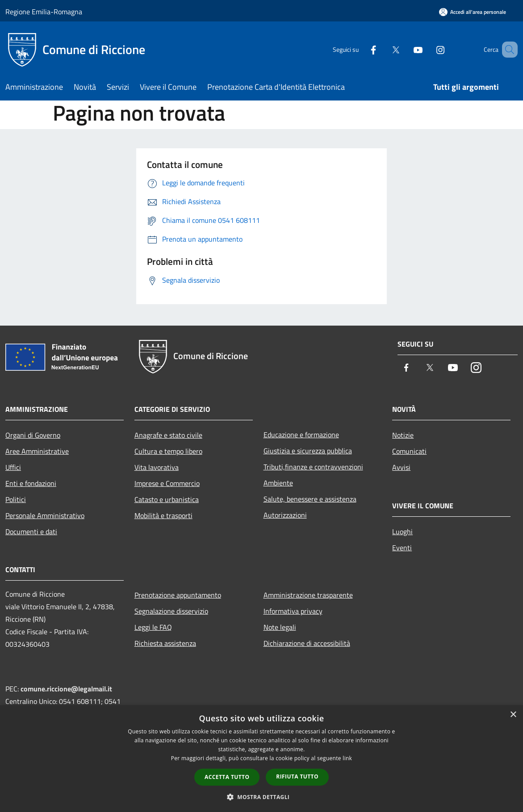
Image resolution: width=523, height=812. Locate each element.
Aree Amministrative (37, 451)
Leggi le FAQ (153, 627)
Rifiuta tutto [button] (297, 776)
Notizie (403, 435)
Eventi (402, 548)
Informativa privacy (293, 611)
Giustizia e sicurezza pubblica (308, 451)
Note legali (280, 627)
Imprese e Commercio (167, 483)
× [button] (513, 715)
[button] (262, 797)
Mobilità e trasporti (163, 515)
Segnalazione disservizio (171, 611)
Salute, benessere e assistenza (310, 499)
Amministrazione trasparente (308, 595)
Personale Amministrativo (45, 515)
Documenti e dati (31, 532)
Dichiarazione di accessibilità (307, 643)
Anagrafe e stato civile (168, 435)
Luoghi (402, 532)
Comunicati (409, 451)
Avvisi (401, 467)
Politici (16, 499)
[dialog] (261, 759)
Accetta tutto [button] (227, 777)
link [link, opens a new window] (347, 758)
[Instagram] (427, 49)
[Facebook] (360, 49)
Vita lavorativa (157, 467)
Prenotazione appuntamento (178, 595)
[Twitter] (383, 49)
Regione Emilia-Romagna (44, 12)
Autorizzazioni (285, 515)
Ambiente (278, 483)
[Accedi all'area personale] (473, 12)
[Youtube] (405, 49)
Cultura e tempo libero (168, 451)
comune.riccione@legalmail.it (66, 689)
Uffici (13, 467)
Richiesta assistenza (165, 643)
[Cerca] (507, 50)
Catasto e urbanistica (167, 499)
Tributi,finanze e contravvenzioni (313, 467)
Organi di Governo (33, 435)
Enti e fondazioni (31, 483)
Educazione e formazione (301, 435)
